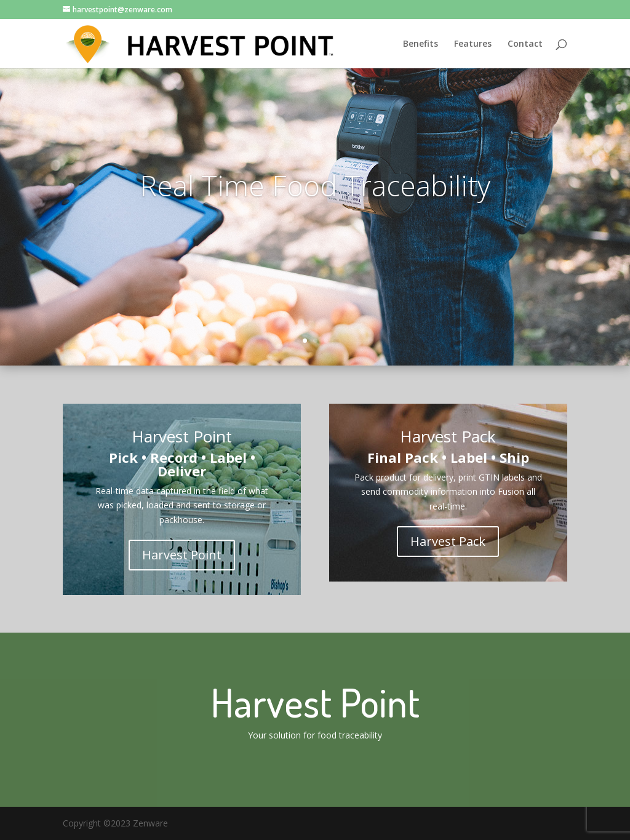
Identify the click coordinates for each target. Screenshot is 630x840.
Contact (525, 44)
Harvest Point (182, 555)
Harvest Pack (448, 541)
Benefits (421, 44)
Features (473, 44)
